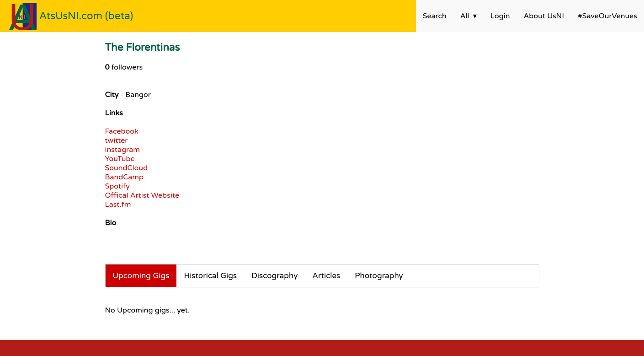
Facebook (122, 131)
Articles (326, 276)
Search (435, 16)
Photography (379, 276)
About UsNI (544, 16)
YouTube (120, 159)
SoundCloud (127, 168)
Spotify (117, 186)
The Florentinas (143, 47)
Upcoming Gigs (141, 276)
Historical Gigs (210, 276)
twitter (117, 140)
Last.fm (118, 205)
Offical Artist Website (142, 195)
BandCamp (125, 177)
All (465, 16)
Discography (274, 276)
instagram (122, 150)
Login (500, 16)
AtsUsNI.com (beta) (86, 16)
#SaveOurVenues (607, 16)
